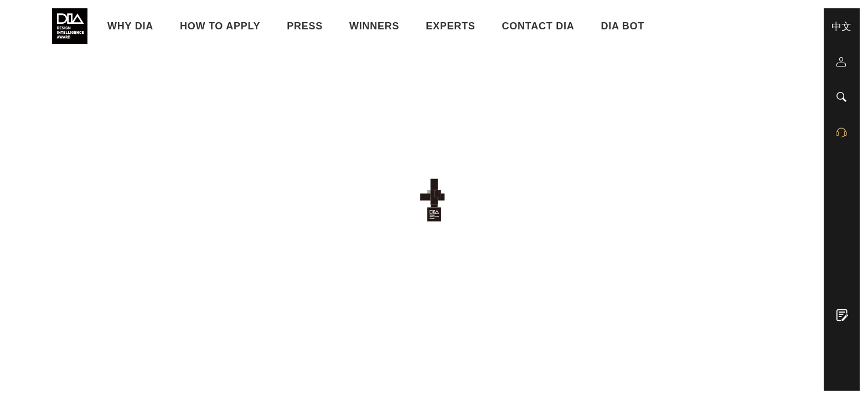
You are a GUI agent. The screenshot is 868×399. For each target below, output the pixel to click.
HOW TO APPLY (220, 26)
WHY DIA (130, 26)
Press (305, 26)
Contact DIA (538, 26)
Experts (450, 26)
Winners (374, 26)
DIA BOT (623, 26)
